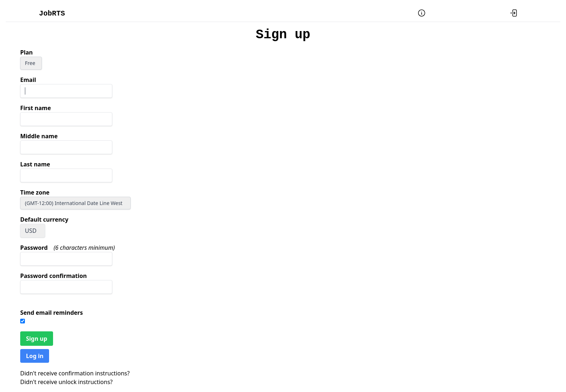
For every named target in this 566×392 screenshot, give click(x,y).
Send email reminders (52, 313)
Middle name (39, 136)
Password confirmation (53, 276)
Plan (27, 52)
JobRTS (52, 14)
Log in (35, 356)
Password (34, 248)
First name (36, 108)
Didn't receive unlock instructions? (66, 382)
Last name (35, 164)
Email (28, 80)
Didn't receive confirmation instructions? (75, 373)
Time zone (35, 192)
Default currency (44, 219)
